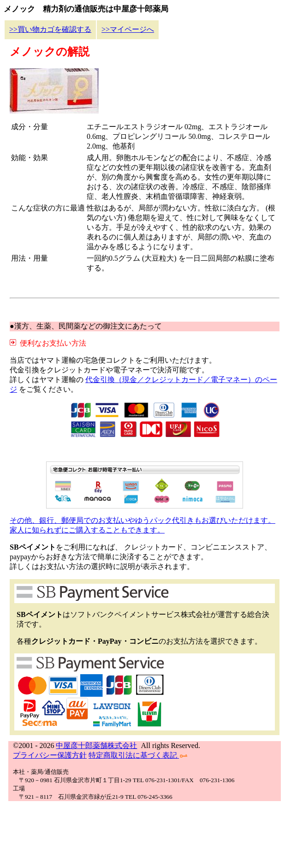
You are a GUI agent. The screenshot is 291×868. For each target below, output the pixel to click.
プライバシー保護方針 (50, 755)
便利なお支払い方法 (51, 343)
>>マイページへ (128, 29)
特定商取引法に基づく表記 (138, 755)
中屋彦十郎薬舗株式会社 (96, 745)
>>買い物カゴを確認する (50, 29)
